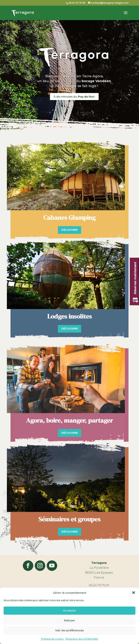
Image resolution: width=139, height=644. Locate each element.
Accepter (70, 610)
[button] (134, 593)
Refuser (69, 620)
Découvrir (69, 230)
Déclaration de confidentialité (82, 639)
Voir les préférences (69, 630)
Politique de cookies (52, 639)
